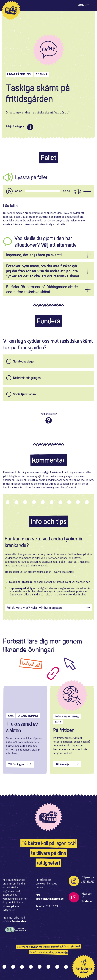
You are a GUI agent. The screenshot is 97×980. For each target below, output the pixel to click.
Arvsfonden (19, 921)
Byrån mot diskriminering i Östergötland (56, 947)
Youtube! (87, 901)
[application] (48, 191)
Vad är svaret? (49, 414)
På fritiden (64, 730)
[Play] (9, 191)
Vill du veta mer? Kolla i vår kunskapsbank (35, 608)
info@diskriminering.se (50, 899)
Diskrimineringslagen (27, 378)
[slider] (43, 191)
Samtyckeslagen (24, 361)
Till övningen (16, 764)
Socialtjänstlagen (25, 394)
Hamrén (63, 952)
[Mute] (77, 191)
